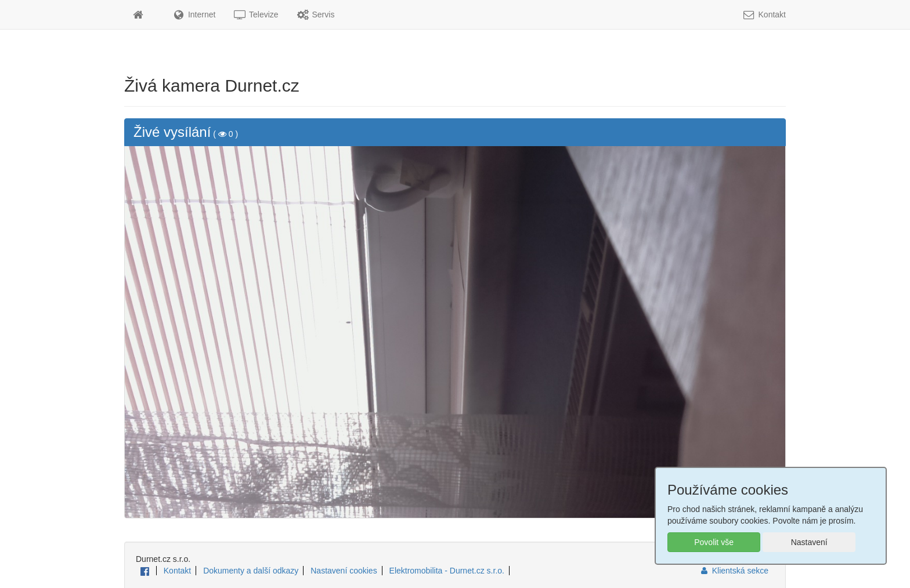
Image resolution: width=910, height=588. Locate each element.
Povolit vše (714, 542)
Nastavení (809, 542)
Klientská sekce (734, 571)
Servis (315, 14)
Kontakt (764, 14)
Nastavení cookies (344, 571)
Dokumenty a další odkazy (251, 571)
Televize (255, 14)
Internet (194, 14)
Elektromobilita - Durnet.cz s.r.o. (447, 571)
